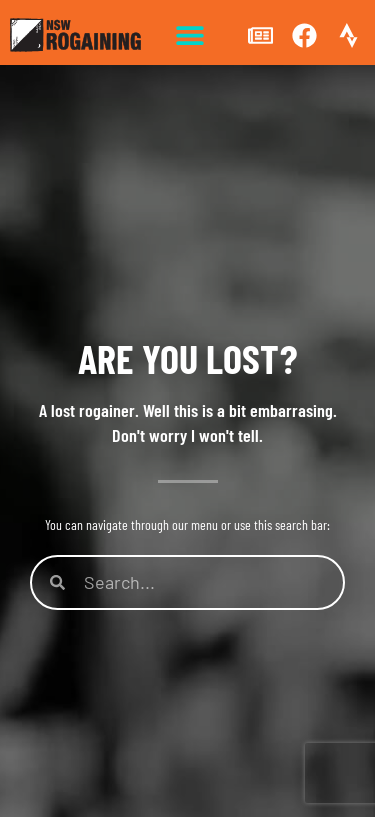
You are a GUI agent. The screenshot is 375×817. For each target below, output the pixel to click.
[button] (190, 35)
